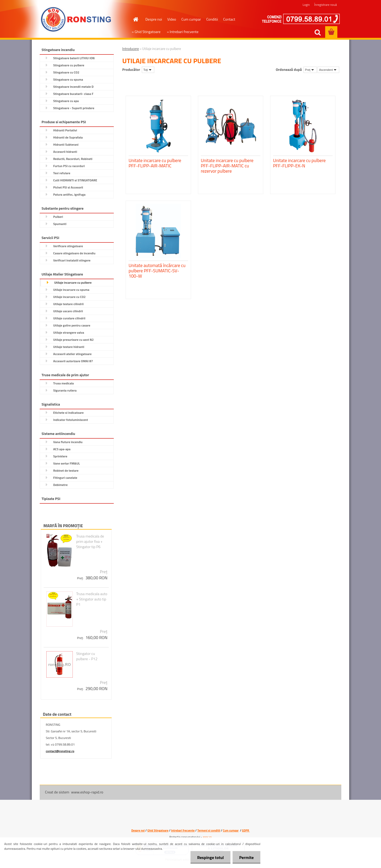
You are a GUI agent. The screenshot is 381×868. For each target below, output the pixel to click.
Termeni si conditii (209, 830)
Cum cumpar (191, 19)
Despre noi (154, 19)
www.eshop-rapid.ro (87, 792)
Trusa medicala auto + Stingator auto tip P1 (92, 599)
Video (172, 19)
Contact (229, 19)
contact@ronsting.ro (60, 751)
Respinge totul (210, 857)
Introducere (131, 49)
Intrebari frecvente (183, 830)
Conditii (212, 19)
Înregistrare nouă (326, 5)
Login (306, 5)
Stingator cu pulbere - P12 (87, 656)
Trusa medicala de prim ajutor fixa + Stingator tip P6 (90, 541)
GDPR (246, 830)
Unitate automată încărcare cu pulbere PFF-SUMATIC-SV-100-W (157, 271)
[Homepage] (135, 19)
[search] (317, 33)
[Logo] (76, 20)
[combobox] (310, 70)
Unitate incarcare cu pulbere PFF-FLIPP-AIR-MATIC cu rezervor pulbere (227, 166)
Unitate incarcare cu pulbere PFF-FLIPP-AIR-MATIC (155, 163)
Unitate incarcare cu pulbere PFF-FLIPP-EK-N (299, 163)
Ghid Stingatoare (158, 830)
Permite (246, 857)
